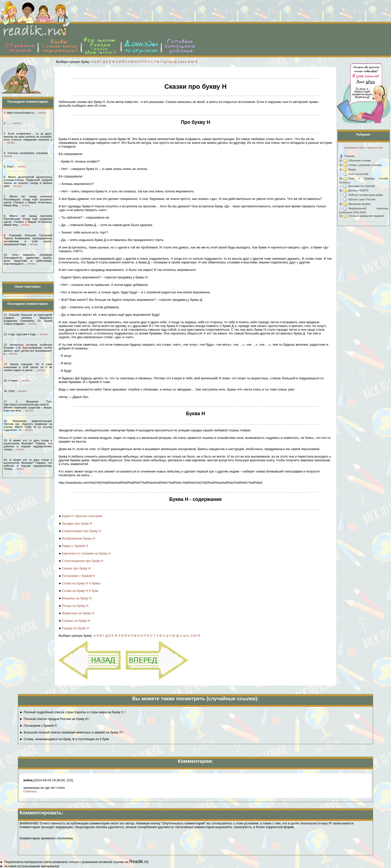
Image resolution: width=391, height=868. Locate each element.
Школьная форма (359, 204)
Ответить (30, 791)
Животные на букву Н (78, 613)
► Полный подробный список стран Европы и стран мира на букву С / (72, 712)
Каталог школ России (362, 199)
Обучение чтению (360, 160)
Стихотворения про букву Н (83, 561)
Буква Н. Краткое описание (82, 516)
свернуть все (374, 148)
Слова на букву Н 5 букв (80, 591)
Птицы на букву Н (75, 606)
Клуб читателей (358, 174)
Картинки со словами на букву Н (86, 553)
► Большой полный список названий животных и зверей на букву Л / (71, 732)
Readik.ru (139, 862)
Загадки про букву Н (77, 523)
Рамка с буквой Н (75, 546)
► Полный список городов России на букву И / (54, 719)
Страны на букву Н (76, 621)
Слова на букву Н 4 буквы (81, 583)
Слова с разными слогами (365, 165)
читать (42, 113)
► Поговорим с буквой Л (38, 726)
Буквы (352, 169)
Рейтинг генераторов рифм (366, 195)
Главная (349, 156)
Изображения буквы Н (79, 538)
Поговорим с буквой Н (78, 576)
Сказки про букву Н (76, 568)
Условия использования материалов (31, 866)
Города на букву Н (76, 628)
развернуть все (354, 148)
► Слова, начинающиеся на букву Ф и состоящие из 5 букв (64, 739)
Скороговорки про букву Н (81, 531)
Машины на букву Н (77, 598)
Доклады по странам (362, 186)
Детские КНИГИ (358, 190)
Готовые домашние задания (366, 216)
